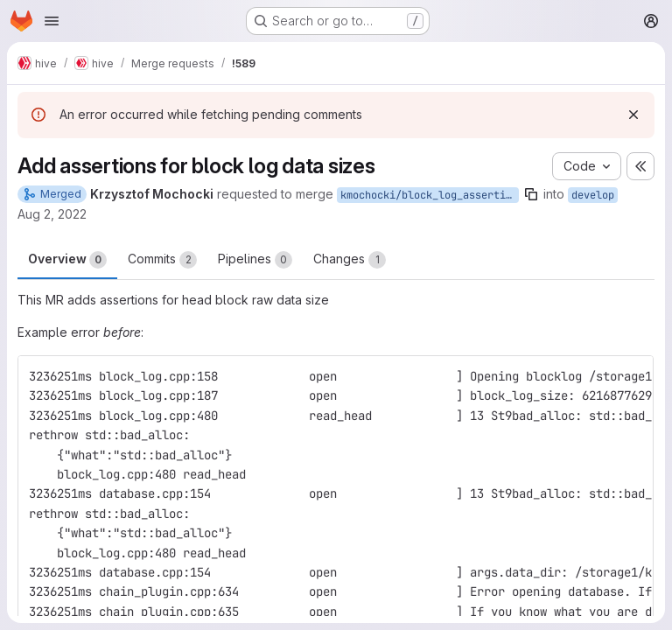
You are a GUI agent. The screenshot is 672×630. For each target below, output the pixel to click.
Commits (162, 260)
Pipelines (255, 260)
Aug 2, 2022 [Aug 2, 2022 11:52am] (52, 214)
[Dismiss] (633, 115)
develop (593, 195)
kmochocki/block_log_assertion (429, 195)
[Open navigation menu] (52, 21)
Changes (350, 260)
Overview (67, 260)
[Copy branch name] (531, 194)
